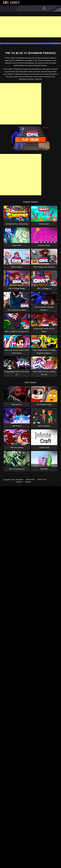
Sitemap (28, 482)
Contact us (19, 482)
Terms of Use (42, 479)
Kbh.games (19, 479)
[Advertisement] (30, 27)
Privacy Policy (30, 479)
